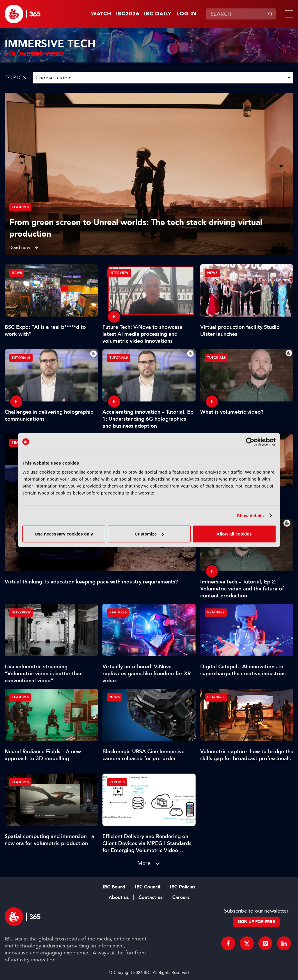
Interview (119, 273)
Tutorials (21, 358)
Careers (181, 897)
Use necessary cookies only (64, 534)
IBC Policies (183, 887)
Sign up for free (256, 922)
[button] (288, 14)
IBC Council (148, 887)
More (144, 863)
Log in (187, 14)
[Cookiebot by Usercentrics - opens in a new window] (250, 442)
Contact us (150, 897)
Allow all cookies (234, 534)
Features (20, 207)
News (17, 273)
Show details (250, 515)
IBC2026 (128, 14)
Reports (117, 782)
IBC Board (114, 887)
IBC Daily (158, 14)
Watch (101, 14)
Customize (149, 534)
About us (119, 897)
